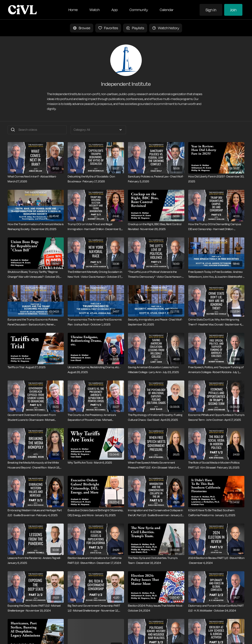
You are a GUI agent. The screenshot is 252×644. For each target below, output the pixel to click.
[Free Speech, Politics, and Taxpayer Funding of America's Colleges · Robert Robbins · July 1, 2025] (216, 370)
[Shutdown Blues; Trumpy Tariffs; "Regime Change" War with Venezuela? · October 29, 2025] (36, 274)
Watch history (166, 28)
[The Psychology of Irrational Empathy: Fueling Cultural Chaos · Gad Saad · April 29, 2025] (156, 417)
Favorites (108, 28)
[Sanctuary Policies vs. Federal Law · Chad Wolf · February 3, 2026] (156, 179)
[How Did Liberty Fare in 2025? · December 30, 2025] (216, 179)
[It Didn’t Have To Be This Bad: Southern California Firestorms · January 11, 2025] (216, 513)
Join (233, 10)
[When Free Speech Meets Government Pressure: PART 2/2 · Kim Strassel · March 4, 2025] (156, 465)
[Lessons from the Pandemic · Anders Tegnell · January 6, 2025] (36, 561)
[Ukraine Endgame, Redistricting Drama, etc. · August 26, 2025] (96, 370)
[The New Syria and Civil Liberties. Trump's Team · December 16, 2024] (156, 561)
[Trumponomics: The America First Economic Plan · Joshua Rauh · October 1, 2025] (96, 322)
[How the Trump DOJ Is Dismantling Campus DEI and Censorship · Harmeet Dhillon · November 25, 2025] (216, 227)
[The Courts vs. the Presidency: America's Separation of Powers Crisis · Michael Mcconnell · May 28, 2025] (96, 417)
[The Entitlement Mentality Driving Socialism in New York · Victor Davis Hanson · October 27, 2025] (96, 274)
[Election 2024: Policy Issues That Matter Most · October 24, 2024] (156, 608)
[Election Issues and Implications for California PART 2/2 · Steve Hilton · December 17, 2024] (96, 561)
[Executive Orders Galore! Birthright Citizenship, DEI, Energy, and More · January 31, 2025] (96, 513)
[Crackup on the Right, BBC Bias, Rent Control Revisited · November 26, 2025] (156, 227)
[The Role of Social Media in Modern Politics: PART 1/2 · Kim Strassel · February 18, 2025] (216, 465)
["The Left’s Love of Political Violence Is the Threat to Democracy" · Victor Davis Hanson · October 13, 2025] (156, 274)
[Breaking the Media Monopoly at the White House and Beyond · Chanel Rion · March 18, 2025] (36, 465)
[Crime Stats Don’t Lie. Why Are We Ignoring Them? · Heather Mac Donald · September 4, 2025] (216, 322)
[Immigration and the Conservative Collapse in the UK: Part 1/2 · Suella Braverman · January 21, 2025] (156, 513)
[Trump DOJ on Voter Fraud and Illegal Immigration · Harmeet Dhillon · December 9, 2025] (96, 227)
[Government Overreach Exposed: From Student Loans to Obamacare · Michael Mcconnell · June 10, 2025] (36, 417)
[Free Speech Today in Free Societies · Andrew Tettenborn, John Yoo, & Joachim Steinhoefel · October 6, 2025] (216, 274)
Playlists (135, 28)
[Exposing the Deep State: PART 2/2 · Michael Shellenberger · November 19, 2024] (36, 608)
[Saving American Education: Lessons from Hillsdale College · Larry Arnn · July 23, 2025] (156, 370)
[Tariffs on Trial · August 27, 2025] (36, 367)
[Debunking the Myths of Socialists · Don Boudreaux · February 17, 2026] (96, 179)
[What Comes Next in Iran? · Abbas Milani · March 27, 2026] (36, 179)
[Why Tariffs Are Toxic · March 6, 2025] (96, 463)
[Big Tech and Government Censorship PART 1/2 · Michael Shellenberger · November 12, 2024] (96, 608)
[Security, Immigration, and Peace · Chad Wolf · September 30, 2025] (156, 322)
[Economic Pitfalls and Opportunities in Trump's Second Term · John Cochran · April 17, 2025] (216, 417)
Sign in (211, 10)
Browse (82, 28)
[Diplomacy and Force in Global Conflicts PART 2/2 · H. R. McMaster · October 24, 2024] (216, 608)
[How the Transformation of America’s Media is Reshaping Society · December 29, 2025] (36, 227)
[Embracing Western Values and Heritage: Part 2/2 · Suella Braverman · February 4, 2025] (36, 513)
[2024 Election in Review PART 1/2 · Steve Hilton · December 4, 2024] (216, 561)
